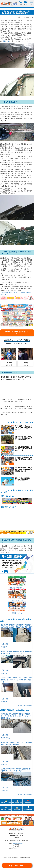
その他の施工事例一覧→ (26, 706)
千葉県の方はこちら (17, 600)
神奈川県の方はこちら (17, 588)
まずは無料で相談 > (17, 865)
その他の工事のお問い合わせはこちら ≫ (18, 333)
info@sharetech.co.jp (18, 844)
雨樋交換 (6, 41)
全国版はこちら (17, 613)
